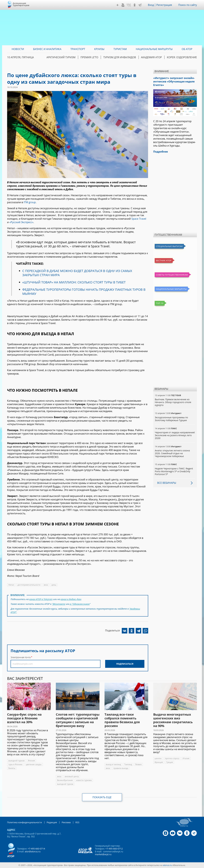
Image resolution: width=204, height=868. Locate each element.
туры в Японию (15, 764)
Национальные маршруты (171, 289)
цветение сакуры (34, 764)
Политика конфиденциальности (25, 822)
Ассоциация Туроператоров (21, 4)
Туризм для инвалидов (120, 57)
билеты (12, 768)
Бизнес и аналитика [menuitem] (47, 49)
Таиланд (128, 764)
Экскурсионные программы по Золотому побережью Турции (171, 419)
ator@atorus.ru (33, 851)
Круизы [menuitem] (99, 49)
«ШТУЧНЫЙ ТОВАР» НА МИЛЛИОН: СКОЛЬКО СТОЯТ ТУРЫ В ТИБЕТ (74, 282)
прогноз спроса (172, 758)
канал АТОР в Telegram (41, 599)
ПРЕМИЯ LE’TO (89, 57)
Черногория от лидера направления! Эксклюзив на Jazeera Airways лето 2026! (175, 435)
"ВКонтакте (59, 604)
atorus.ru (167, 865)
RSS (77, 822)
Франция (159, 762)
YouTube (123, 5)
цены (54, 585)
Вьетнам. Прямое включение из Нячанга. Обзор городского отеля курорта (173, 402)
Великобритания (65, 780)
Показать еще (102, 797)
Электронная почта (21, 657)
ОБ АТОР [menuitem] (187, 49)
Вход (151, 5)
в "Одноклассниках (80, 604)
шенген (158, 758)
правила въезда (121, 768)
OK (135, 5)
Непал (11, 585)
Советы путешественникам (172, 275)
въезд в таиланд (113, 764)
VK (129, 5)
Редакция (52, 822)
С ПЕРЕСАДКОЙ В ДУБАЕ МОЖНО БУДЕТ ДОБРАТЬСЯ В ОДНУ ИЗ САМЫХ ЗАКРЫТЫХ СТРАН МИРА (77, 273)
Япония (31, 761)
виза (46, 585)
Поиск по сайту (188, 5)
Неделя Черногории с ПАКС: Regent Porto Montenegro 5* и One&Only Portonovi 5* (174, 471)
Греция (170, 762)
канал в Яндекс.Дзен (71, 599)
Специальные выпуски (169, 246)
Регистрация (164, 5)
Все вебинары (167, 483)
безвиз (139, 764)
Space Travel (139, 219)
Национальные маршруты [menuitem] (154, 49)
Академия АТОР (151, 57)
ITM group (30, 202)
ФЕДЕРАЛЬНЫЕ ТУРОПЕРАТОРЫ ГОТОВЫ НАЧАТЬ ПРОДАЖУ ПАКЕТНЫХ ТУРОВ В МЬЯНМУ (84, 292)
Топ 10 (160, 303)
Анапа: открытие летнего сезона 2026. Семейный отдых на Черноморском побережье (172, 453)
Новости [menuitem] (18, 49)
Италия (186, 758)
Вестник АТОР (164, 260)
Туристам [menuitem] (120, 49)
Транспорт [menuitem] (78, 49)
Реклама (66, 822)
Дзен (117, 5)
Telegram (140, 5)
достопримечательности (29, 585)
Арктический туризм (61, 57)
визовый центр (72, 776)
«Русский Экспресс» (21, 222)
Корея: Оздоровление (182, 57)
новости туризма (84, 780)
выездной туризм (16, 761)
